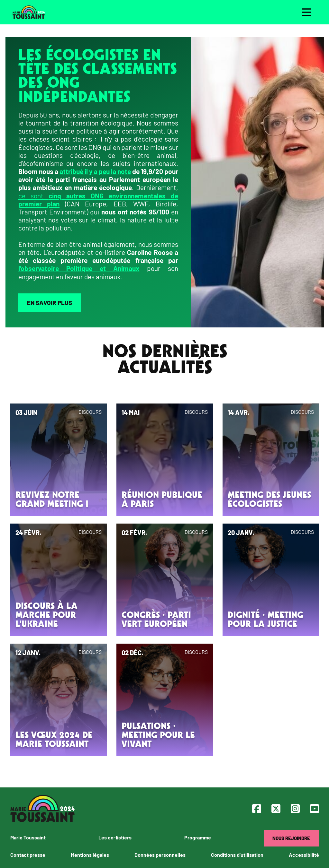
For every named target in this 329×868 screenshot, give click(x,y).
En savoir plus (50, 303)
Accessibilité (304, 855)
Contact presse (28, 855)
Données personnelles (160, 855)
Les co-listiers (115, 837)
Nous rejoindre (291, 838)
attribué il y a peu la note (95, 171)
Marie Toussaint (28, 837)
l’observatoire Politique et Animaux (79, 268)
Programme (198, 837)
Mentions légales (90, 855)
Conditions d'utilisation (237, 855)
